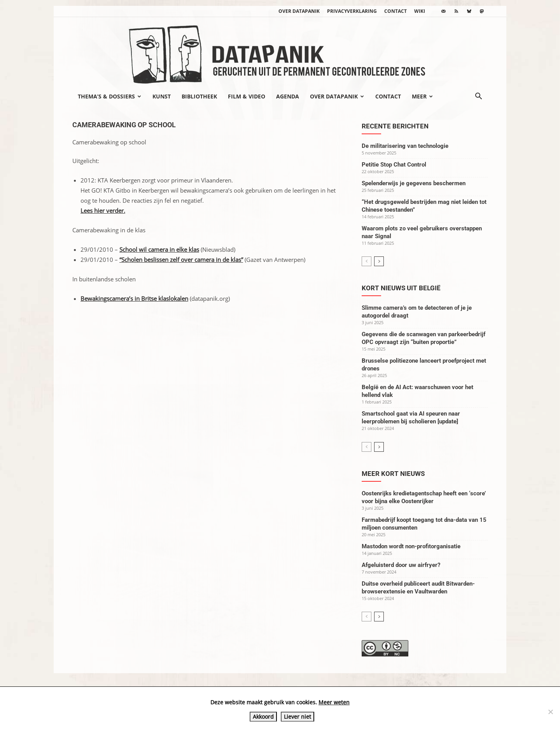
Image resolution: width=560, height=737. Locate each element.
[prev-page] (367, 261)
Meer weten (334, 702)
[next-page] (379, 261)
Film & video (247, 96)
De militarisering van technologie (405, 146)
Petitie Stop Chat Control (394, 165)
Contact (395, 11)
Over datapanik (299, 11)
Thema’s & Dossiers (109, 96)
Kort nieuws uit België (401, 288)
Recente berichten (395, 126)
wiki (420, 11)
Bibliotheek (199, 96)
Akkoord (263, 717)
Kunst (162, 96)
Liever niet (297, 717)
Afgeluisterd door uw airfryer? (401, 565)
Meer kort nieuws (393, 474)
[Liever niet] (550, 712)
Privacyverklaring (352, 11)
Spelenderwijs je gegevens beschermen (414, 183)
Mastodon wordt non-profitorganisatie (411, 546)
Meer (422, 96)
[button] (478, 97)
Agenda (288, 96)
